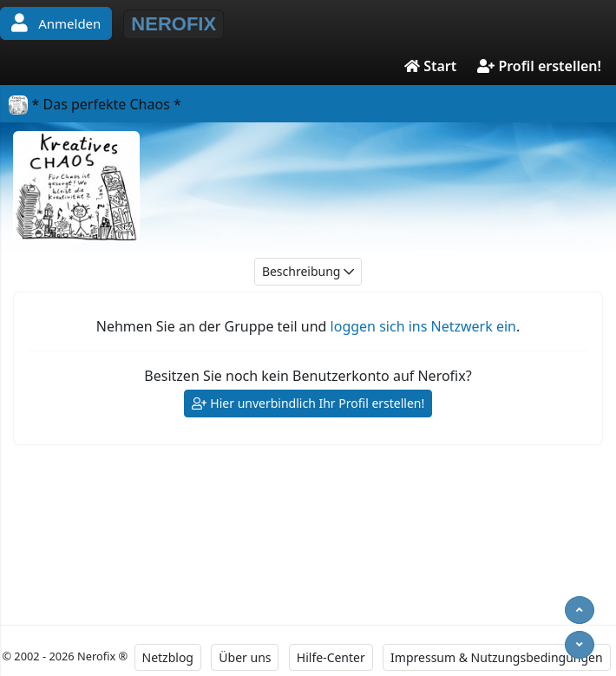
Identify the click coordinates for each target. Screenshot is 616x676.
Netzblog (168, 657)
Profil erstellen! (539, 66)
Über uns (245, 657)
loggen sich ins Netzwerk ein (423, 326)
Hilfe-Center (331, 657)
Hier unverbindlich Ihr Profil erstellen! (308, 404)
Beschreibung (308, 272)
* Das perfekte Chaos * (95, 104)
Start (430, 66)
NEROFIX (174, 24)
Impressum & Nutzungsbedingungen (497, 657)
